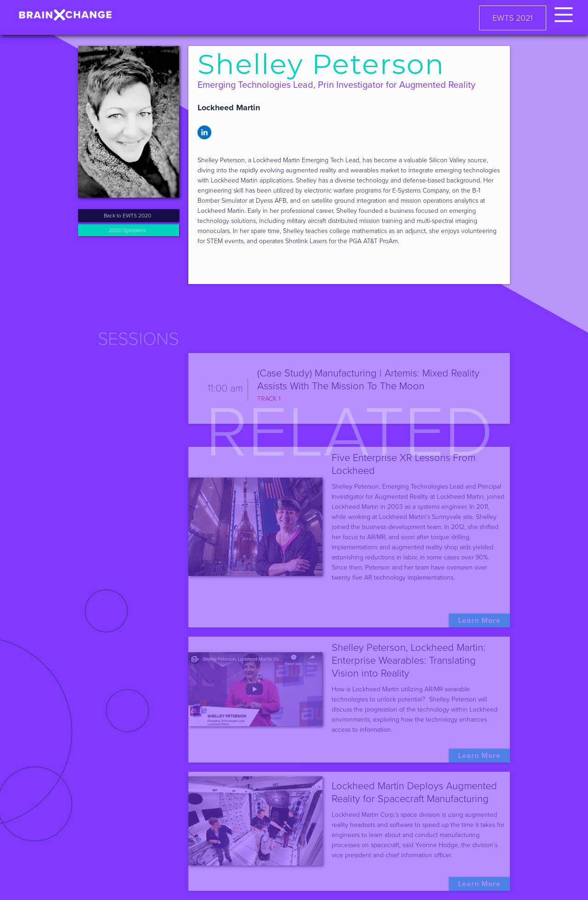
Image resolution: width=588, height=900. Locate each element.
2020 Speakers (127, 230)
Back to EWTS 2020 (127, 216)
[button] (564, 13)
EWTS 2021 (513, 18)
